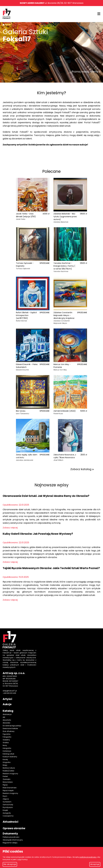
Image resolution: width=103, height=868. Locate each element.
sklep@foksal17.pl (10, 691)
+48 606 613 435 (9, 693)
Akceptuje (95, 864)
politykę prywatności (88, 857)
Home (7, 25)
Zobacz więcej (10, 528)
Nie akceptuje (10, 864)
